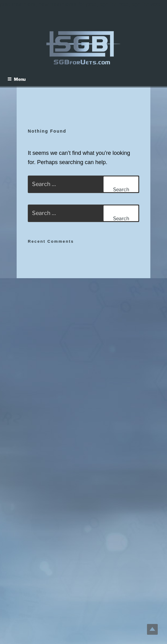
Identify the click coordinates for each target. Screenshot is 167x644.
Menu (16, 79)
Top (152, 629)
